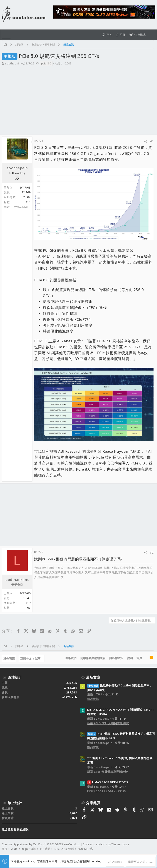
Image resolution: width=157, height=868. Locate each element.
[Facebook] (153, 847)
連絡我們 (71, 658)
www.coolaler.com (27, 207)
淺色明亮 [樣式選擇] (9, 658)
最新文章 (93, 677)
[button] (6, 35)
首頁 (139, 658)
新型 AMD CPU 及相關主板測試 (108, 723)
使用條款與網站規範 (93, 658)
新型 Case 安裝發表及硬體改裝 (108, 772)
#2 (152, 553)
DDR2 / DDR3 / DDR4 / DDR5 (106, 791)
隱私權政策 (116, 658)
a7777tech (70, 697)
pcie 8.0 (46, 63)
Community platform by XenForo (41, 844)
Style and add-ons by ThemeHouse (106, 844)
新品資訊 (93, 699)
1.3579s (59, 849)
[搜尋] (151, 35)
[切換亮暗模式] (137, 35)
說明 (130, 658)
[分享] (146, 141)
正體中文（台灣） (32, 658)
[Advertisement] (78, 102)
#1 (152, 141)
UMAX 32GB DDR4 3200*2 (108, 782)
